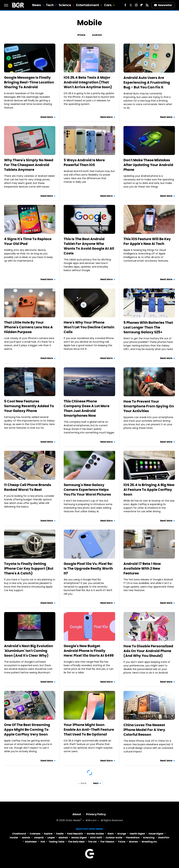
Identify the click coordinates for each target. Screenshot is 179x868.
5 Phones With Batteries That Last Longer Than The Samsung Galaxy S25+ (148, 327)
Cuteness (35, 834)
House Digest (156, 834)
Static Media (73, 821)
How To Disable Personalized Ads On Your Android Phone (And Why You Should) (148, 651)
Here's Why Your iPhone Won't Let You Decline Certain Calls (89, 327)
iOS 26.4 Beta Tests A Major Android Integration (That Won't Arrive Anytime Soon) (88, 82)
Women (133, 842)
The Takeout (107, 842)
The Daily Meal (76, 842)
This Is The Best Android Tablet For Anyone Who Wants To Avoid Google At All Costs (89, 246)
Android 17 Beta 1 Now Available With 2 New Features (142, 568)
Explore (48, 834)
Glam (111, 834)
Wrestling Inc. (150, 842)
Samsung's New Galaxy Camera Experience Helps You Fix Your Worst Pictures (87, 490)
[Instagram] (136, 5)
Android (97, 35)
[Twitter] (131, 5)
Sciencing (149, 838)
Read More (47, 117)
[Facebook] (125, 5)
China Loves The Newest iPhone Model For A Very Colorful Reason (144, 730)
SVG (43, 842)
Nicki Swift (96, 838)
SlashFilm (164, 838)
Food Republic (75, 834)
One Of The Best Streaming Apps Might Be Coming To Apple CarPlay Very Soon (27, 730)
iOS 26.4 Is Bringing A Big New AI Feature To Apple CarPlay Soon (149, 490)
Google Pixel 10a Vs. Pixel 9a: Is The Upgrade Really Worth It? (88, 568)
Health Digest (137, 834)
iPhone (81, 35)
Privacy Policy (96, 814)
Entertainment (88, 5)
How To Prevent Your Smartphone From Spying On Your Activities (149, 406)
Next (96, 783)
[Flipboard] (142, 5)
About (77, 814)
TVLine (122, 842)
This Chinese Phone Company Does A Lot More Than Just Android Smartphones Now (87, 408)
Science (65, 5)
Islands (26, 838)
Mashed (63, 838)
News (37, 5)
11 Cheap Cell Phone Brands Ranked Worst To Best (28, 487)
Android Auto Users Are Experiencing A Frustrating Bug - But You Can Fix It (147, 82)
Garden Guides (95, 834)
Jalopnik (39, 838)
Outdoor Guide (114, 838)
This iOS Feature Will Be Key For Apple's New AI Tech (147, 241)
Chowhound (19, 834)
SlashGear (31, 842)
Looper (51, 838)
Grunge (122, 834)
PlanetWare (133, 838)
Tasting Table (57, 842)
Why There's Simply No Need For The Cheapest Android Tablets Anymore (29, 165)
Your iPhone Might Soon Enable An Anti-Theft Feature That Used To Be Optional (89, 730)
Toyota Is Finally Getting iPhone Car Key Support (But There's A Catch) (29, 568)
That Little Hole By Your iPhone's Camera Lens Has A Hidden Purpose (28, 327)
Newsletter (163, 5)
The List (92, 842)
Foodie (60, 834)
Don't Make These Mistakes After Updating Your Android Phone (148, 165)
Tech (50, 5)
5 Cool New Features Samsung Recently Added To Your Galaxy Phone (29, 406)
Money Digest (79, 838)
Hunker (14, 838)
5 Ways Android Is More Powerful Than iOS (84, 162)
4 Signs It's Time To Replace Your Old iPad (28, 241)
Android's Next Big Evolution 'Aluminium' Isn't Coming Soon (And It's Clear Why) (29, 651)
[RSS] (147, 5)
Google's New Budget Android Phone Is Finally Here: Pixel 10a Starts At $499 (89, 651)
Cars (108, 5)
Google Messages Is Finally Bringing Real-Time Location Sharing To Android (29, 82)
